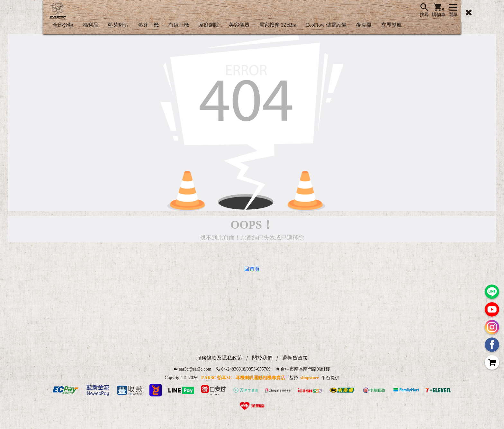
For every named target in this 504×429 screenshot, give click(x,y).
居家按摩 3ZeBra (278, 25)
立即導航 (392, 25)
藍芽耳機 (148, 25)
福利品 (91, 25)
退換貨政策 (295, 358)
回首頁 (252, 269)
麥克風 (364, 25)
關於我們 (262, 358)
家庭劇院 (209, 25)
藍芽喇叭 (118, 25)
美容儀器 (239, 25)
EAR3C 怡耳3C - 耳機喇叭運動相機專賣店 (243, 378)
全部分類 (63, 25)
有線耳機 (179, 25)
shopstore (310, 378)
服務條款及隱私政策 (219, 358)
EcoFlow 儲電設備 (326, 25)
